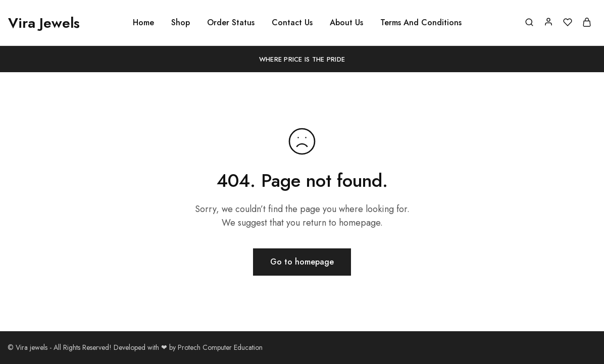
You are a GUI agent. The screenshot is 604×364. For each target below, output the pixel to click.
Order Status (231, 23)
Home (143, 23)
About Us (346, 23)
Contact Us (292, 23)
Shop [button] (181, 23)
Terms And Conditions (421, 23)
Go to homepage (302, 262)
